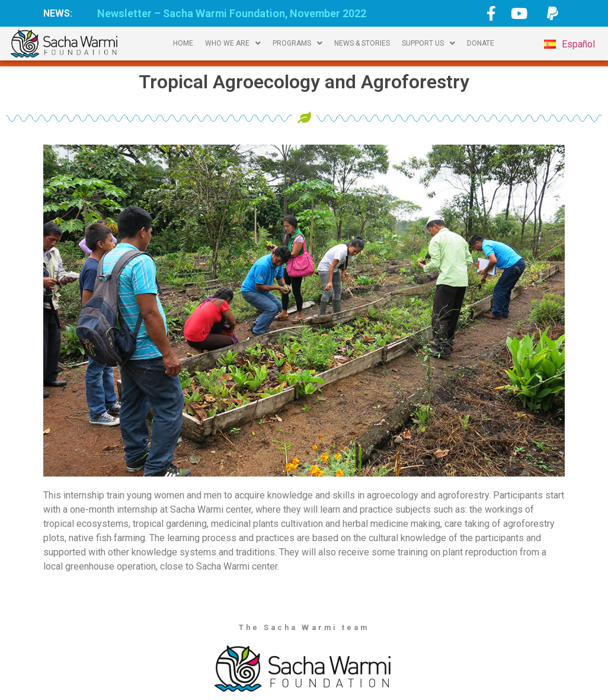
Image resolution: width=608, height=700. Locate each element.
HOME (183, 43)
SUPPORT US (428, 43)
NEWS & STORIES (362, 43)
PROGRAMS (297, 43)
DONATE (481, 43)
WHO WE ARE (233, 43)
